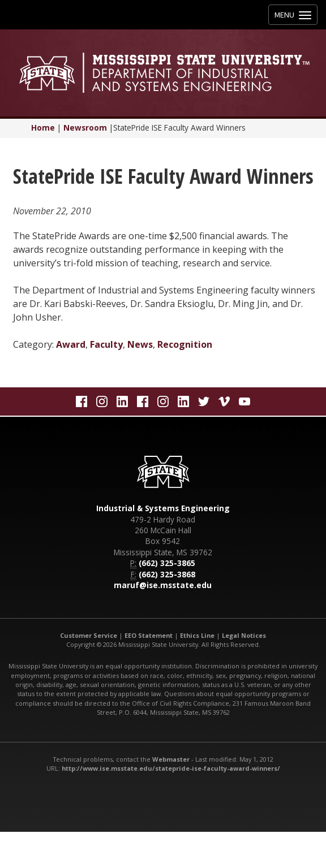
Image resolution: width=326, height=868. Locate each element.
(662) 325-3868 (167, 574)
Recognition (185, 344)
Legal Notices (244, 635)
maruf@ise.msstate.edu (163, 585)
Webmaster (171, 759)
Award (71, 344)
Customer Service (89, 635)
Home (43, 128)
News (140, 344)
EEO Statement (149, 635)
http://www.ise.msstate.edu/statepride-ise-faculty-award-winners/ (171, 768)
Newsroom (85, 128)
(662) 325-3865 (167, 563)
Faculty (106, 344)
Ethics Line (197, 635)
